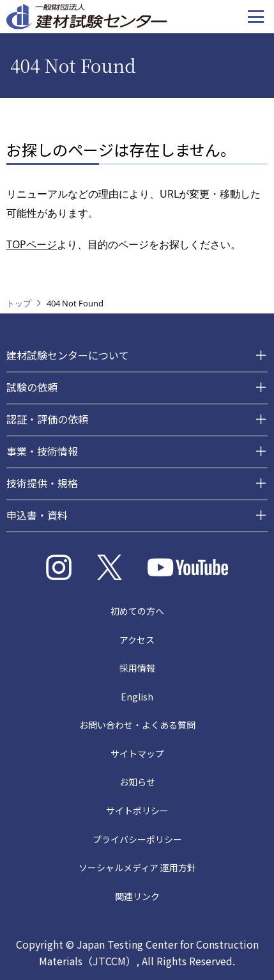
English (137, 697)
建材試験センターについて (68, 355)
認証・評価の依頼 (47, 419)
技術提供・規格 (42, 483)
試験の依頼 (32, 387)
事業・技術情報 (42, 451)
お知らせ (137, 782)
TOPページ (32, 244)
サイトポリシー (137, 810)
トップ (19, 303)
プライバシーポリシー (137, 839)
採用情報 (137, 668)
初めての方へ (137, 611)
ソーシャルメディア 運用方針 (137, 867)
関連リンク (137, 896)
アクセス (137, 640)
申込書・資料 (37, 515)
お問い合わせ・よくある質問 (137, 725)
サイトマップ (137, 754)
